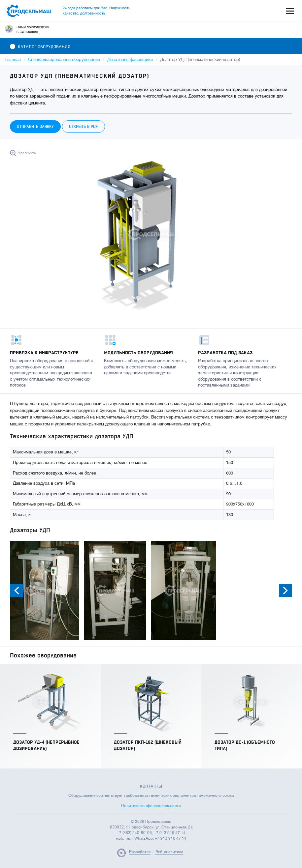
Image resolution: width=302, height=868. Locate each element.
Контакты (151, 786)
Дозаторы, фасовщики (130, 59)
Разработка (140, 852)
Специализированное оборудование (64, 59)
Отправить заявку (35, 127)
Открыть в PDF (84, 127)
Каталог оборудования (40, 47)
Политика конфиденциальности (151, 806)
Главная (13, 59)
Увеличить (27, 153)
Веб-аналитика (169, 852)
